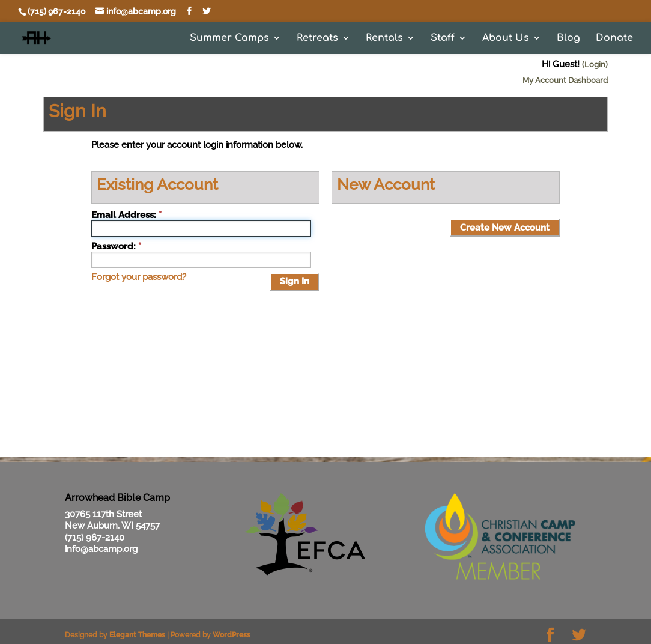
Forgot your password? (139, 277)
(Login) (595, 65)
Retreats (317, 38)
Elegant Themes (137, 635)
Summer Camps (229, 38)
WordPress (232, 635)
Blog (568, 38)
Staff (443, 38)
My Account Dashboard (565, 80)
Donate (614, 38)
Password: (114, 246)
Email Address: (124, 215)
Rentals (384, 38)
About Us (506, 38)
